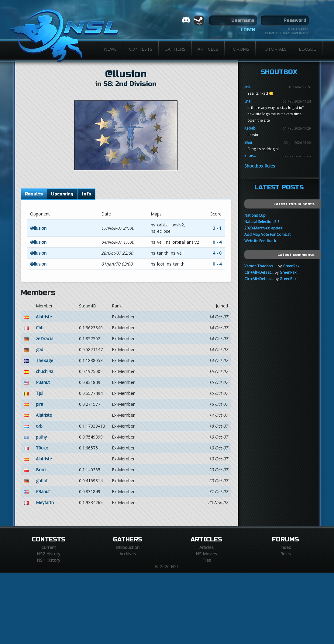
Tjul (40, 393)
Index (286, 547)
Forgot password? (286, 33)
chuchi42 (45, 371)
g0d (40, 349)
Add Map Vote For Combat (267, 234)
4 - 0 (217, 253)
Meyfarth (45, 502)
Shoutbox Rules (260, 166)
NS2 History (48, 554)
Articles (208, 49)
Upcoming (62, 194)
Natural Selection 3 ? (262, 222)
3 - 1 (217, 228)
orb (39, 426)
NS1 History (48, 560)
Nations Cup (255, 215)
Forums (240, 49)
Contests (141, 49)
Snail (248, 101)
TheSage (45, 360)
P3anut (43, 382)
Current (49, 547)
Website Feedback (260, 241)
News (110, 49)
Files (207, 560)
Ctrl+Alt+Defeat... (259, 272)
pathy (41, 437)
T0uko (42, 448)
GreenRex (291, 266)
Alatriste (44, 317)
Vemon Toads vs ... (260, 266)
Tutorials (274, 49)
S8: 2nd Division (130, 84)
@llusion (126, 74)
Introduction (127, 547)
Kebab (250, 128)
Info (86, 194)
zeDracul (45, 339)
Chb (40, 328)
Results (34, 194)
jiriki (248, 87)
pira (40, 404)
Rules (286, 554)
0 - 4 (217, 242)
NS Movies (206, 554)
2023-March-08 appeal (264, 228)
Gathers (175, 49)
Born (41, 470)
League (307, 49)
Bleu (248, 142)
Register (298, 29)
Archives (128, 554)
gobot (42, 481)
